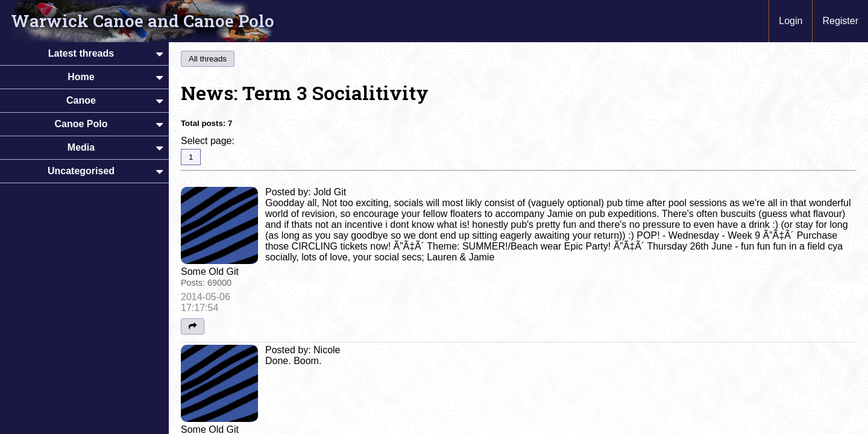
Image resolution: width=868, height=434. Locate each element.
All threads (208, 59)
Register (840, 21)
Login (791, 21)
